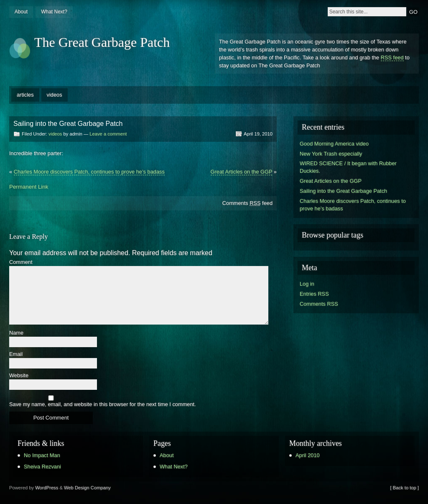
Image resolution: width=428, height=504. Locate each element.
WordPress (47, 488)
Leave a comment (108, 134)
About (21, 12)
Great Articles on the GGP (242, 172)
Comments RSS (319, 304)
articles (25, 95)
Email (16, 354)
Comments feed (247, 203)
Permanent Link (29, 187)
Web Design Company (87, 488)
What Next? (54, 12)
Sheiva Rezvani (42, 467)
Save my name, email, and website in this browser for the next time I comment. (103, 405)
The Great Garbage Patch (102, 42)
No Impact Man (42, 455)
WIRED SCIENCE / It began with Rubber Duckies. (348, 167)
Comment (21, 262)
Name (16, 333)
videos (55, 95)
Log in (307, 284)
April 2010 (308, 455)
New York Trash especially (331, 154)
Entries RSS (314, 294)
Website (19, 376)
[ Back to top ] (405, 488)
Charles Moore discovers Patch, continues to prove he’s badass (89, 172)
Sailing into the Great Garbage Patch (343, 191)
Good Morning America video (334, 144)
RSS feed (392, 58)
